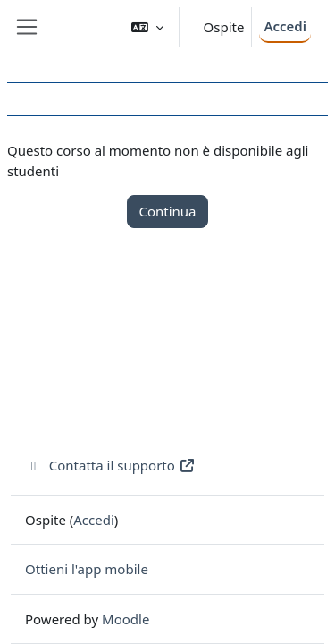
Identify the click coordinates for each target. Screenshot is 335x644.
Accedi (285, 26)
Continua (167, 211)
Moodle (126, 619)
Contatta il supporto (110, 465)
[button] (147, 27)
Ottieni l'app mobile (87, 569)
